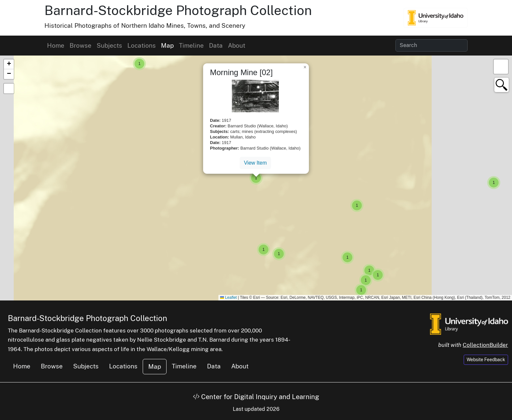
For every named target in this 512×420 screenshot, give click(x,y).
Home (56, 45)
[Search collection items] (432, 45)
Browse (80, 45)
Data (216, 45)
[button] (139, 64)
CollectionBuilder (485, 345)
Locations (142, 45)
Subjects (109, 45)
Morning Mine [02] (241, 72)
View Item (255, 163)
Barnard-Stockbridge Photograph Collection (178, 10)
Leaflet (228, 298)
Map (167, 45)
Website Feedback (486, 360)
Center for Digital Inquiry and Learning (256, 397)
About (237, 45)
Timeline (191, 45)
